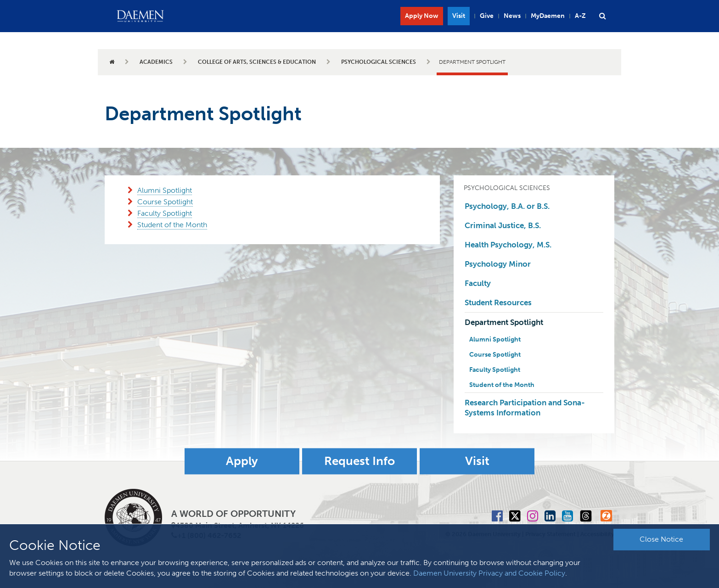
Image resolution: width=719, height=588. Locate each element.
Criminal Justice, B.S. (503, 225)
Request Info (359, 461)
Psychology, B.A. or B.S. (507, 206)
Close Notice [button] (661, 539)
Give (487, 16)
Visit (459, 16)
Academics (156, 62)
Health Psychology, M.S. (508, 245)
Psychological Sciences (379, 62)
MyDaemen (548, 16)
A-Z (580, 16)
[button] (602, 16)
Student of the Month (172, 225)
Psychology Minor (498, 264)
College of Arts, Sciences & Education (257, 62)
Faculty (478, 283)
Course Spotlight (165, 202)
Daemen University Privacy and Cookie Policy (489, 573)
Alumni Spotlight (165, 190)
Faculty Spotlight (165, 213)
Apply (242, 461)
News (512, 16)
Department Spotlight (504, 322)
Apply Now (422, 16)
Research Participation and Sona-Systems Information (525, 408)
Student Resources (498, 302)
